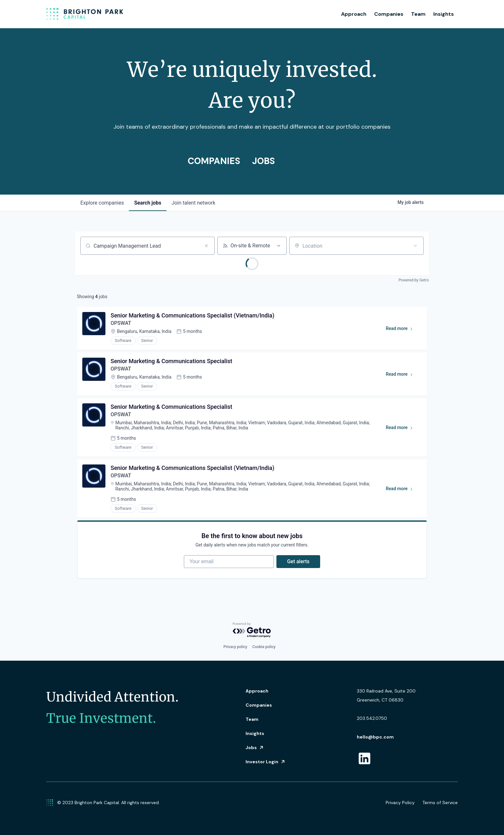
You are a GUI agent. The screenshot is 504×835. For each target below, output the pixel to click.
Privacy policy (235, 647)
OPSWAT (121, 323)
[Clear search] (206, 246)
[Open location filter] (415, 246)
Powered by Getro (414, 280)
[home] (85, 14)
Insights (444, 14)
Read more (402, 330)
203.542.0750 (372, 718)
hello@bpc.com (375, 737)
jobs (148, 203)
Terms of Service (440, 803)
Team (418, 14)
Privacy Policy (400, 803)
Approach (354, 14)
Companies (389, 14)
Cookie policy (264, 647)
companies (102, 203)
